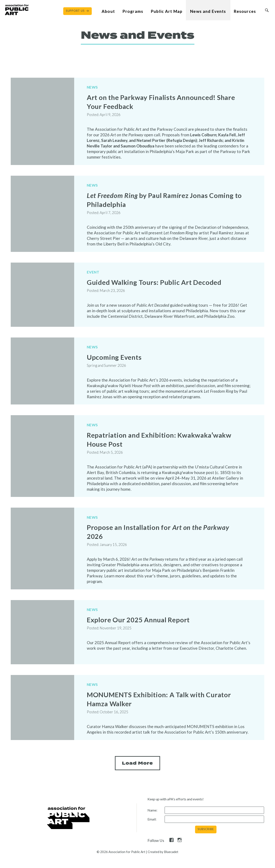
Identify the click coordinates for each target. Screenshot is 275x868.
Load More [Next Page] (137, 749)
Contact (17, 857)
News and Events (208, 11)
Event (93, 267)
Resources (245, 11)
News (92, 89)
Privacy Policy (182, 857)
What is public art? (111, 857)
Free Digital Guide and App (59, 857)
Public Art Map (167, 11)
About (108, 11)
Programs (133, 11)
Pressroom (149, 857)
